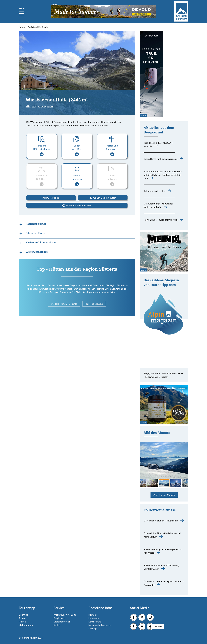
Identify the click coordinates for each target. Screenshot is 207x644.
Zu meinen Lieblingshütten (103, 198)
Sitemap (93, 628)
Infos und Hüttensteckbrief (42, 150)
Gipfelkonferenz (62, 622)
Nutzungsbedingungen (100, 625)
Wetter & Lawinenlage (65, 615)
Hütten (22, 622)
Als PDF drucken (51, 198)
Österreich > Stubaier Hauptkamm (161, 521)
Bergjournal (59, 618)
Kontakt (92, 615)
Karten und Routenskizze (112, 150)
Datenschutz (95, 622)
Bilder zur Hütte (77, 150)
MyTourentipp (26, 625)
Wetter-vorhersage (77, 180)
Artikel (57, 625)
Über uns (23, 615)
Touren (22, 618)
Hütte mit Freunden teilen (77, 205)
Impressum (94, 618)
